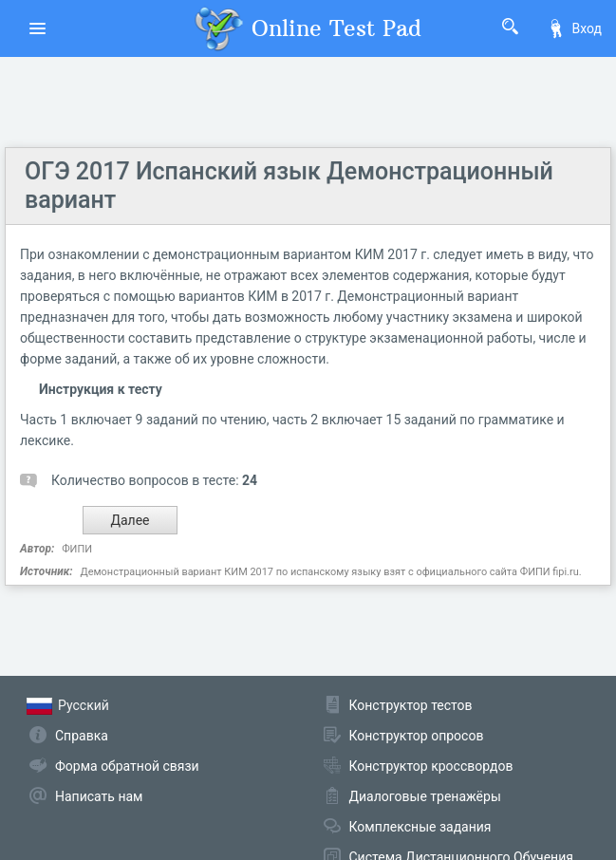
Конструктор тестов (411, 705)
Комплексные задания (420, 827)
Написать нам (99, 796)
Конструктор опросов (417, 736)
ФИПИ (77, 549)
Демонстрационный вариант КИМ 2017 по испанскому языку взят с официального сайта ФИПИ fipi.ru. (330, 572)
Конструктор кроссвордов (431, 766)
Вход (574, 28)
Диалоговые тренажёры (425, 796)
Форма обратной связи (127, 766)
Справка (82, 736)
